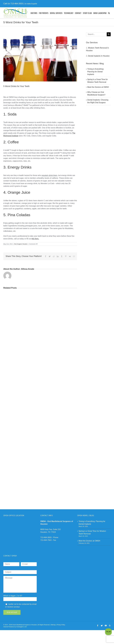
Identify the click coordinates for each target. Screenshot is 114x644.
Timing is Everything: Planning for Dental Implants (96, 72)
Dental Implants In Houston (99, 56)
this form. (35, 239)
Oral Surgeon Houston (21, 244)
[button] (109, 13)
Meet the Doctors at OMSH (98, 87)
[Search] (109, 34)
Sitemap (53, 625)
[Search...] (96, 34)
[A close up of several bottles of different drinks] (40, 57)
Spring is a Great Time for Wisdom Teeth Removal (92, 532)
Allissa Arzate (28, 269)
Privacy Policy (61, 625)
